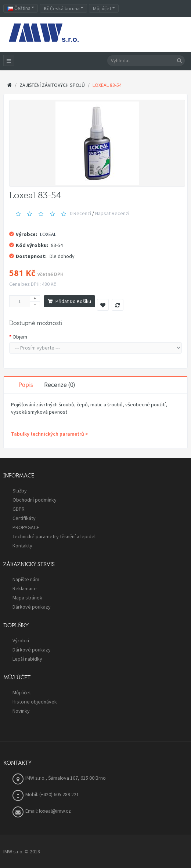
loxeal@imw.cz (55, 811)
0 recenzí (80, 213)
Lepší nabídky (27, 659)
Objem (20, 337)
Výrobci (21, 640)
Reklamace (25, 588)
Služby (20, 491)
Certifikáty (24, 518)
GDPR (19, 509)
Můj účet (22, 692)
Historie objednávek (35, 702)
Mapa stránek (27, 598)
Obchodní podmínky (35, 500)
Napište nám (26, 579)
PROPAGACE (26, 527)
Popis (26, 385)
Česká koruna (63, 8)
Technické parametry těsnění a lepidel (54, 536)
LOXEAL (48, 234)
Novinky (21, 711)
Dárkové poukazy (32, 607)
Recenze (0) (60, 385)
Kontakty (22, 546)
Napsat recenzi (112, 213)
